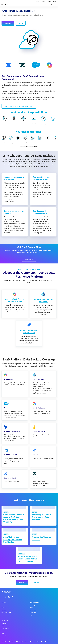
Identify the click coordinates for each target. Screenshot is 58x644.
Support (37, 1)
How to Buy (4, 605)
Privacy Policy (45, 642)
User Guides (33, 613)
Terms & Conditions (35, 642)
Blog (31, 608)
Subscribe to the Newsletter (8, 636)
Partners (4, 608)
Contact (3, 631)
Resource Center (34, 602)
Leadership (4, 623)
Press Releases (5, 628)
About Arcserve (5, 621)
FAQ (31, 615)
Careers (3, 626)
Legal (3, 633)
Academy (33, 605)
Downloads (43, 1)
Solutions (4, 602)
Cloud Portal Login (52, 1)
